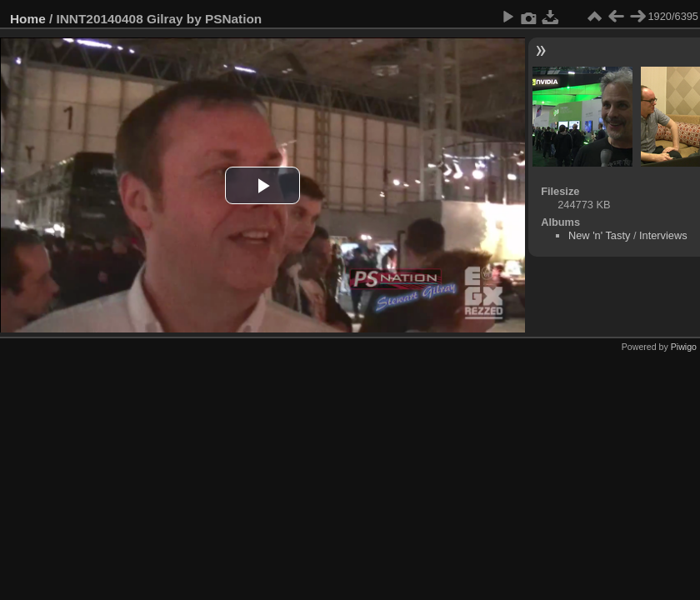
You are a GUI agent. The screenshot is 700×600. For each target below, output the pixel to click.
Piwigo (684, 347)
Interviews (663, 235)
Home (28, 19)
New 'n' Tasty (599, 235)
